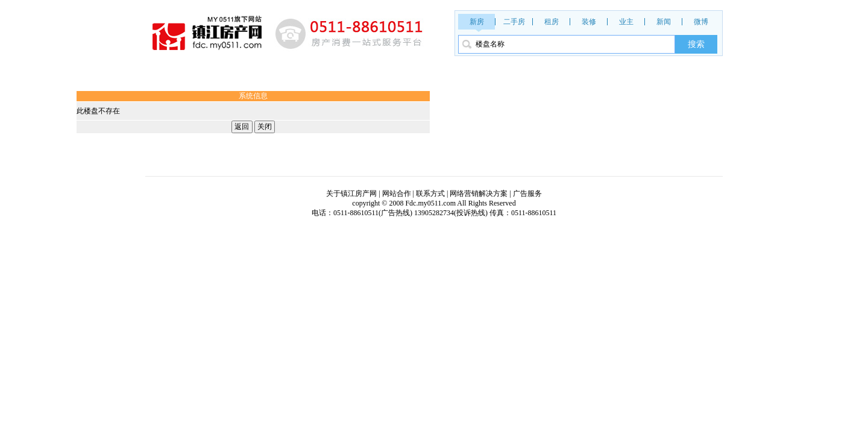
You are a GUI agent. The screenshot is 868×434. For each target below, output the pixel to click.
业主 (626, 22)
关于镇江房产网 (351, 193)
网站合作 (397, 193)
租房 (552, 22)
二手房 (514, 22)
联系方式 (430, 193)
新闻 (664, 22)
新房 (477, 22)
